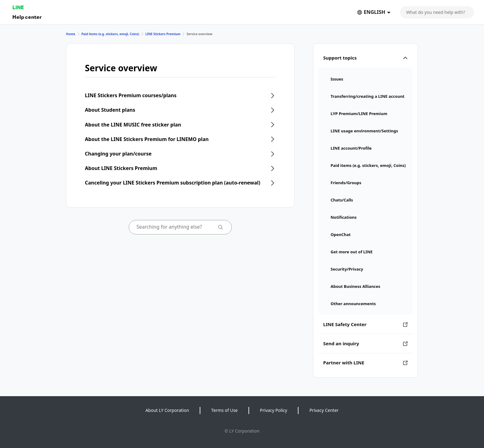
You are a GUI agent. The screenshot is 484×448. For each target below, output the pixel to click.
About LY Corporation (167, 410)
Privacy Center (324, 410)
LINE (18, 7)
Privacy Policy (273, 410)
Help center (27, 17)
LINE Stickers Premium (163, 34)
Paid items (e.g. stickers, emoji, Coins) (110, 34)
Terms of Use (224, 410)
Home (71, 34)
